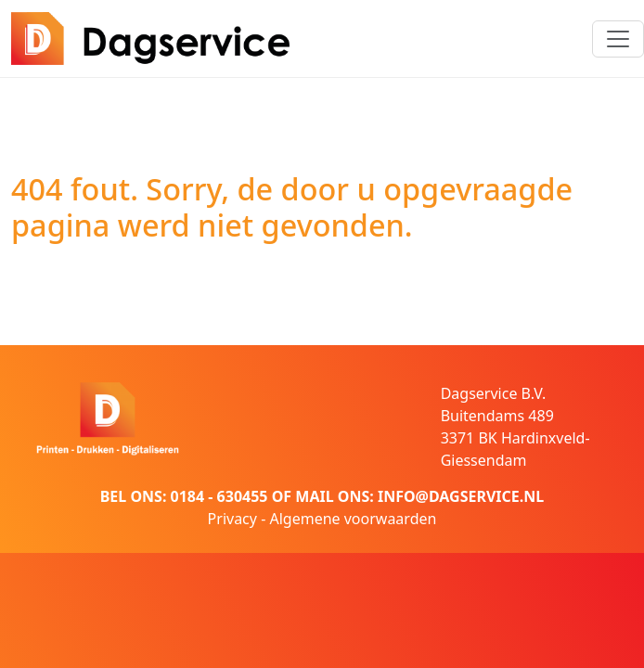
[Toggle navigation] (618, 39)
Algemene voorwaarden (353, 519)
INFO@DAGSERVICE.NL (461, 496)
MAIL (314, 496)
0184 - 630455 (219, 496)
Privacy (232, 519)
